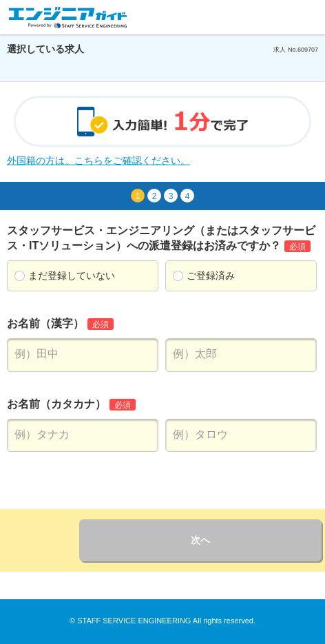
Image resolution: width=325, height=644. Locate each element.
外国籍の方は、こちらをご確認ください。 (98, 160)
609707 (308, 50)
